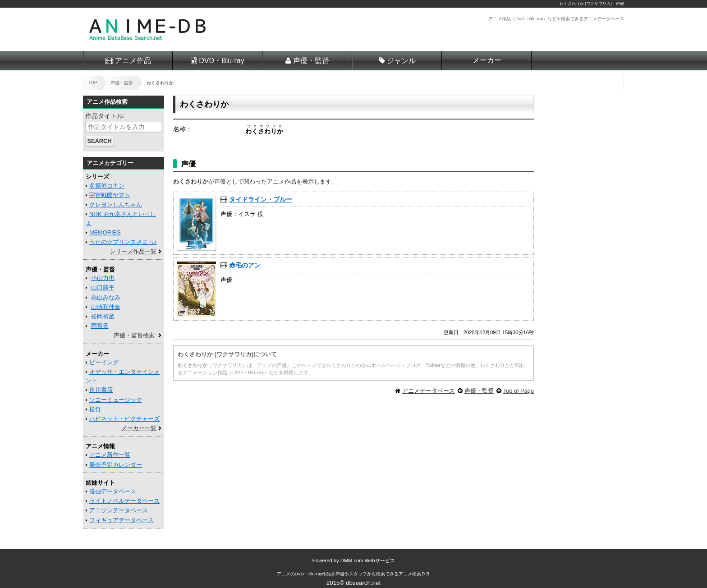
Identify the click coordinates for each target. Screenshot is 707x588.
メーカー (487, 60)
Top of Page (519, 391)
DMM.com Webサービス (368, 560)
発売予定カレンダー (116, 465)
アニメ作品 (133, 61)
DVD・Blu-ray (221, 61)
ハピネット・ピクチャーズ (124, 419)
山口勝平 (103, 287)
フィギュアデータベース (122, 520)
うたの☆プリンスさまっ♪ (123, 242)
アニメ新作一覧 (110, 455)
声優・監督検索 (134, 335)
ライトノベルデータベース (124, 501)
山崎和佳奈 (106, 307)
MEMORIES (105, 232)
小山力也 (103, 278)
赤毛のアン (245, 265)
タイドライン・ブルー (261, 199)
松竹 (95, 409)
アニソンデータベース (119, 510)
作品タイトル (104, 116)
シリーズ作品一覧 (133, 251)
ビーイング (104, 362)
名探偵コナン (107, 186)
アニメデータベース (429, 391)
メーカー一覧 (139, 428)
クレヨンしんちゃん (116, 204)
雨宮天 (100, 326)
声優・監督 (311, 61)
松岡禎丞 (103, 316)
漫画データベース (113, 491)
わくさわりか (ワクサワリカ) (586, 4)
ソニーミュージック (116, 400)
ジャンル (401, 61)
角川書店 (101, 390)
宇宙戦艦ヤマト (110, 195)
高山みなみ (106, 297)
